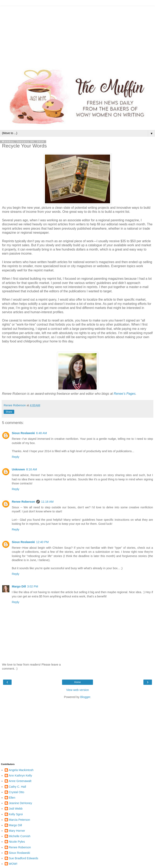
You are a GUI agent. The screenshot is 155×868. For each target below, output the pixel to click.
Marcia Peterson (19, 820)
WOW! (13, 864)
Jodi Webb (16, 809)
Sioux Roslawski (23, 433)
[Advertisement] (77, 34)
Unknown (18, 469)
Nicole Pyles (17, 842)
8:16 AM (32, 469)
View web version (77, 690)
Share (9, 412)
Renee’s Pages (125, 394)
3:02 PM (33, 586)
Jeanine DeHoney (20, 803)
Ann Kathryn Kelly (20, 775)
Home (77, 682)
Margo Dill (19, 586)
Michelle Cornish (20, 836)
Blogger (85, 697)
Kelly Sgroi (16, 814)
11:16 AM (47, 502)
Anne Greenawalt (20, 781)
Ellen (12, 798)
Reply (16, 457)
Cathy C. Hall (17, 787)
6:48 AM (42, 433)
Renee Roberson (23, 502)
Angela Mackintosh (21, 770)
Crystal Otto (16, 792)
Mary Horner (17, 831)
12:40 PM (43, 542)
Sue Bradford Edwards (23, 858)
